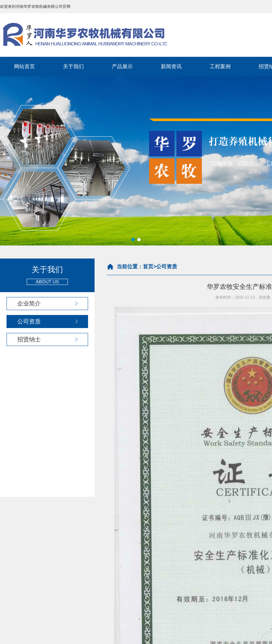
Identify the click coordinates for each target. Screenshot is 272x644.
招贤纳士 (29, 339)
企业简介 (29, 304)
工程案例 (220, 66)
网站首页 (24, 66)
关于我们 (73, 66)
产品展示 (122, 66)
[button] (133, 240)
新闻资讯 (171, 66)
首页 (148, 267)
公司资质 (29, 322)
